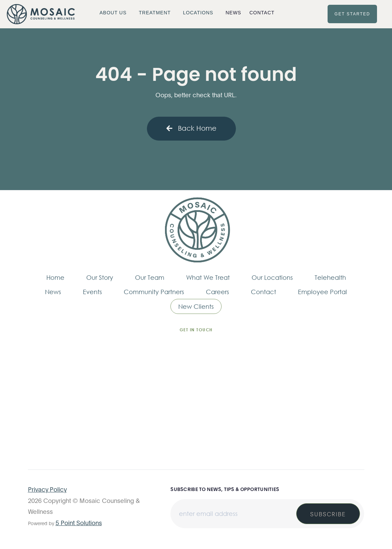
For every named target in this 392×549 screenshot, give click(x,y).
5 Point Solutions (79, 522)
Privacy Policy (47, 489)
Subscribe (328, 514)
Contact (262, 13)
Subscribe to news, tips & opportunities (225, 489)
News (233, 13)
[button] (115, 13)
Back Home (191, 128)
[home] (41, 14)
